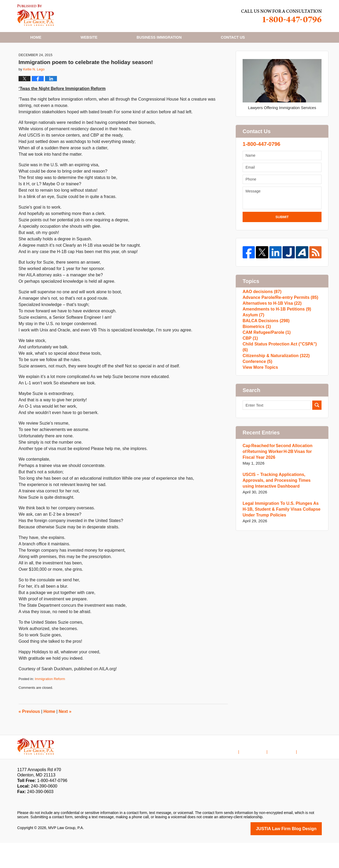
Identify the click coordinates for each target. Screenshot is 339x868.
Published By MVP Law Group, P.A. (282, 16)
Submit (282, 243)
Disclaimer (261, 773)
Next (65, 737)
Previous (29, 737)
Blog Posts (313, 773)
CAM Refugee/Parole (265, 378)
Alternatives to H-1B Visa (270, 336)
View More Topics (259, 421)
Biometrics (256, 370)
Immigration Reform (50, 705)
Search (317, 460)
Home (36, 37)
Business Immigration (159, 37)
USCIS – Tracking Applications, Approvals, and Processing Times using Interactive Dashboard (280, 535)
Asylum (253, 353)
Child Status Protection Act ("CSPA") (280, 395)
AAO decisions (261, 319)
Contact (233, 37)
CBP (250, 387)
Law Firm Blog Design (296, 854)
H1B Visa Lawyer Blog (36, 15)
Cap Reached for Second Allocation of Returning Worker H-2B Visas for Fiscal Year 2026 (281, 506)
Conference (257, 412)
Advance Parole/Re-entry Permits (278, 328)
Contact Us (287, 773)
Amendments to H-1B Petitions (275, 345)
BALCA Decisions (265, 361)
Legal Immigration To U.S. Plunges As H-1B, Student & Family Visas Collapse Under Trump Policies (281, 564)
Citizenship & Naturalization (274, 404)
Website (89, 37)
